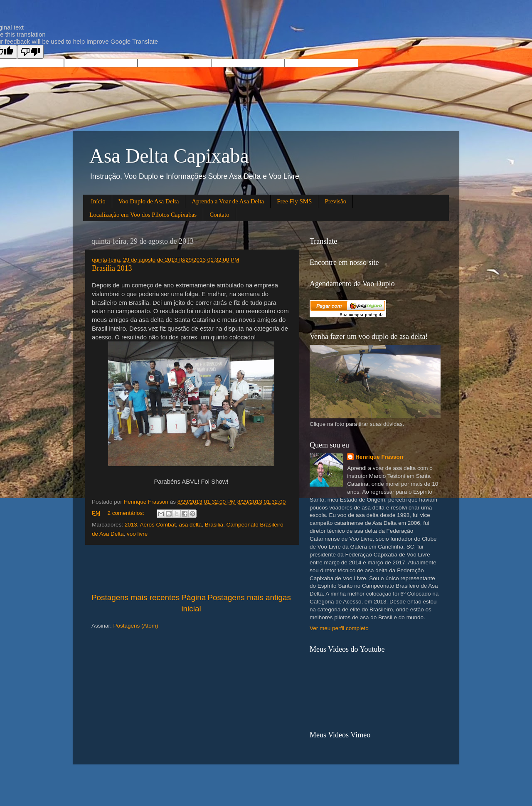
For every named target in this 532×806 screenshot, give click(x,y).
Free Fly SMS (294, 201)
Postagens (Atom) (136, 626)
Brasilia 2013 (112, 268)
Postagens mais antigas (249, 597)
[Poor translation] (30, 52)
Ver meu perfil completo (339, 628)
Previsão (335, 201)
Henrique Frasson (379, 457)
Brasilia (214, 525)
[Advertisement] (191, 569)
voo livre (137, 534)
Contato (219, 215)
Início (98, 201)
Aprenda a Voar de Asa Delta (228, 201)
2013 (131, 525)
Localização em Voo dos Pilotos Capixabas (143, 215)
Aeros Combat (158, 525)
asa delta (190, 525)
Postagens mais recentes (135, 597)
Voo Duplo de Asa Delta (149, 201)
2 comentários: (127, 513)
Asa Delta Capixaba (169, 156)
